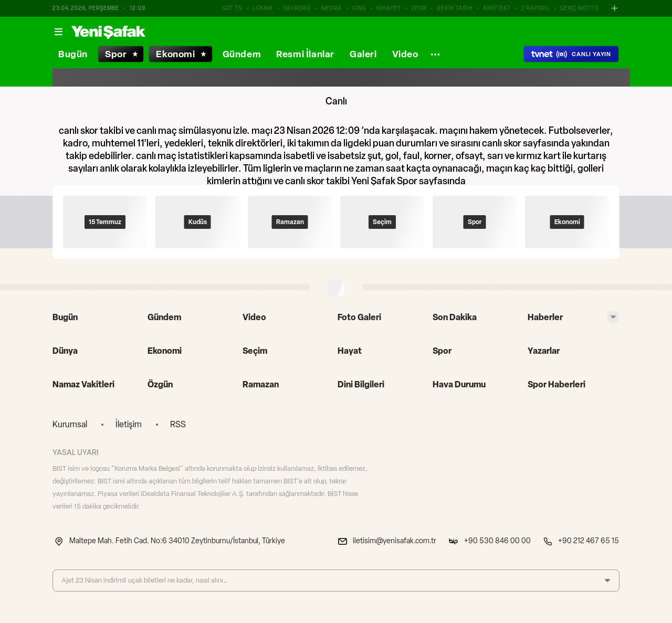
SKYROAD (297, 8)
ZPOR (419, 8)
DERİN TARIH (455, 8)
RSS (178, 424)
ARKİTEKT (497, 8)
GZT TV (233, 8)
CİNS (359, 8)
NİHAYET (389, 8)
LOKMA (263, 8)
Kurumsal (70, 424)
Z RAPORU (535, 8)
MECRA (332, 8)
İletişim (129, 424)
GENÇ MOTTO (579, 8)
